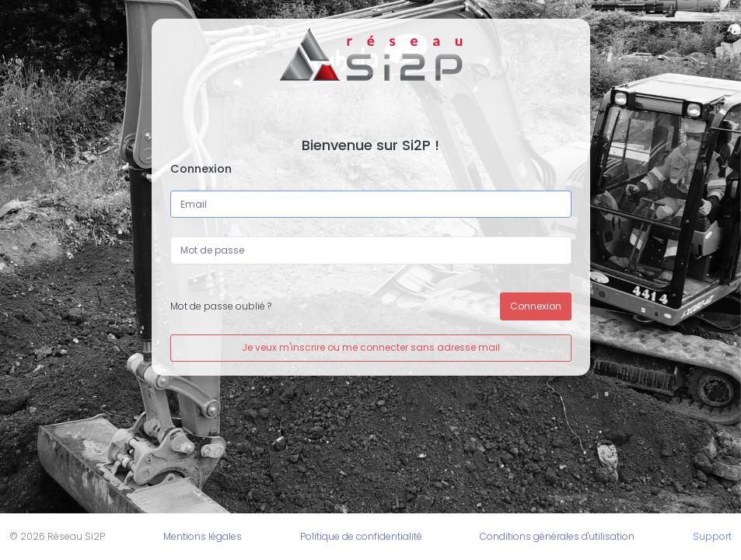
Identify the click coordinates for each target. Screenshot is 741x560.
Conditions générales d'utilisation (557, 536)
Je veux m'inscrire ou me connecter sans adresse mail (371, 347)
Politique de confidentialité (361, 536)
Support (712, 536)
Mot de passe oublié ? (221, 306)
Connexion (536, 306)
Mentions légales (203, 536)
